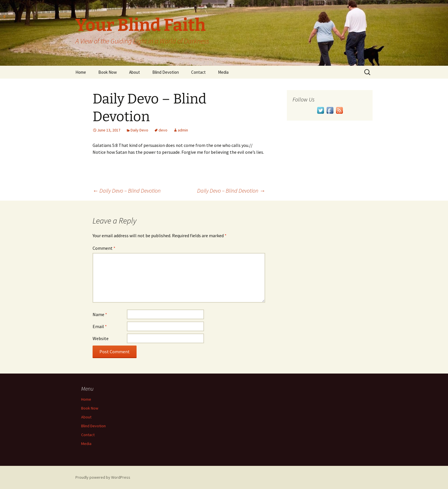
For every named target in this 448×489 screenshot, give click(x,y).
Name (100, 314)
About (135, 72)
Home (81, 72)
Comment (104, 248)
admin (183, 130)
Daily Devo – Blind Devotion (127, 190)
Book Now (108, 72)
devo (163, 130)
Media (223, 72)
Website (101, 338)
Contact (198, 72)
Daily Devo (139, 130)
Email (100, 326)
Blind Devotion (166, 72)
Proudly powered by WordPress (103, 477)
